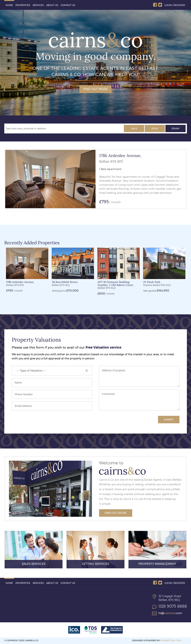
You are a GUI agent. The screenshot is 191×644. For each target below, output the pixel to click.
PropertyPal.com (171, 640)
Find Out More (116, 513)
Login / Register (175, 5)
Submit (169, 420)
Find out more (95, 89)
